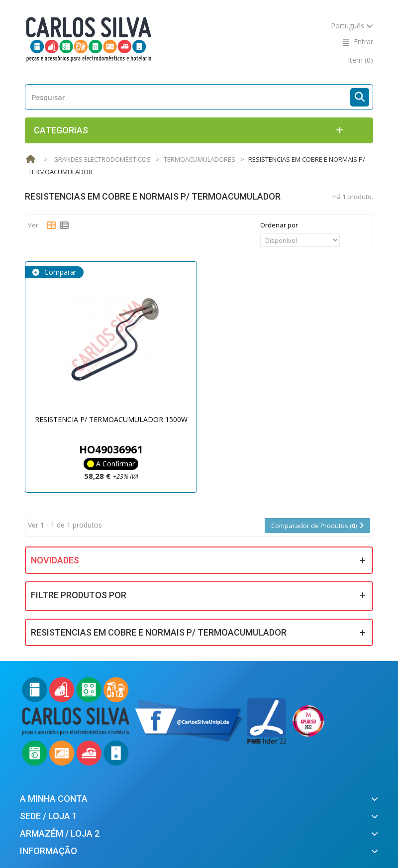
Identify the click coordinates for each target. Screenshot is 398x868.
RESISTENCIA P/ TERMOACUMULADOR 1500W (111, 419)
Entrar (363, 42)
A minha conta (54, 799)
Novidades (55, 560)
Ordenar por (279, 225)
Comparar (59, 272)
